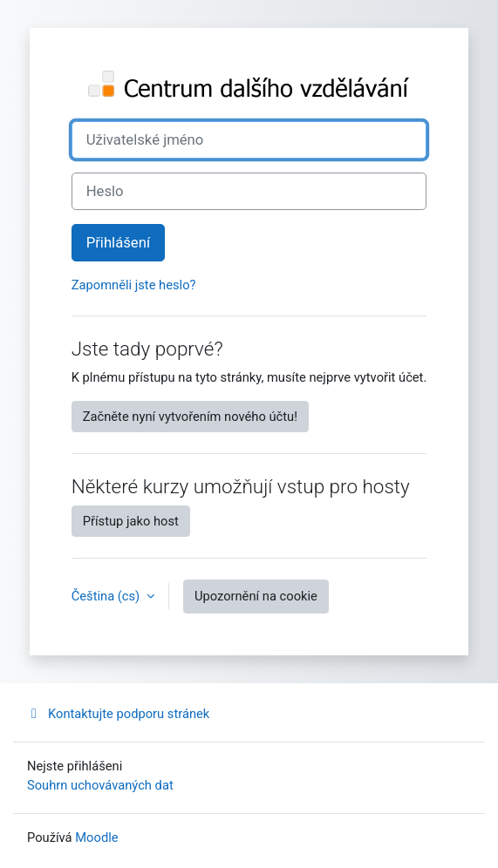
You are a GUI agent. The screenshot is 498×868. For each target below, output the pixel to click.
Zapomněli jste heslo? (134, 285)
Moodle (96, 837)
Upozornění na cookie (256, 596)
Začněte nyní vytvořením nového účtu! (190, 417)
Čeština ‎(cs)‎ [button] (107, 596)
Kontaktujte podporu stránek (118, 714)
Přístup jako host (131, 521)
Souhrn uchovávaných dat (100, 785)
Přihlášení (118, 243)
